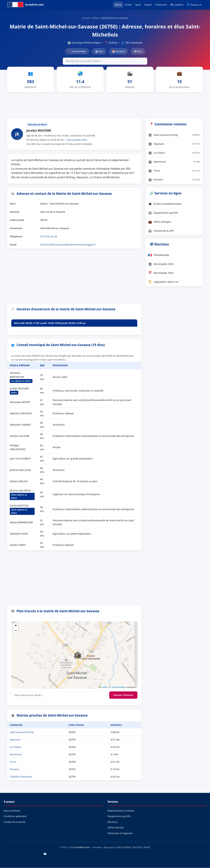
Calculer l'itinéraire (123, 695)
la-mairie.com (82, 848)
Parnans (14, 769)
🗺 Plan (138, 51)
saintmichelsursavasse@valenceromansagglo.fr (68, 245)
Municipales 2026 (161, 264)
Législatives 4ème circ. (164, 282)
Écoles (128, 5)
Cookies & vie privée (15, 822)
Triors (13, 762)
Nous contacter (12, 811)
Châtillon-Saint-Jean (21, 777)
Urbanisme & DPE (161, 231)
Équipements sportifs (163, 213)
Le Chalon (15, 747)
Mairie (118, 5)
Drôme (96, 18)
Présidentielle (159, 255)
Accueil (86, 18)
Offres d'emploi (160, 222)
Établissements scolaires (121, 811)
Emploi (148, 5)
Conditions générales (15, 817)
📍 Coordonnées (77, 51)
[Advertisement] (105, 105)
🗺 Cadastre (177, 5)
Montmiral (16, 755)
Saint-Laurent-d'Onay (22, 732)
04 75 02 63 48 (49, 237)
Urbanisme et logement (120, 834)
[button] (78, 655)
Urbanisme (161, 5)
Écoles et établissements (165, 204)
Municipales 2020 (77, 140)
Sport (138, 5)
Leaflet (103, 688)
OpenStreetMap (118, 688)
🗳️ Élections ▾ (194, 5)
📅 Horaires (118, 51)
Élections (113, 822)
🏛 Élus (99, 51)
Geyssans (15, 740)
